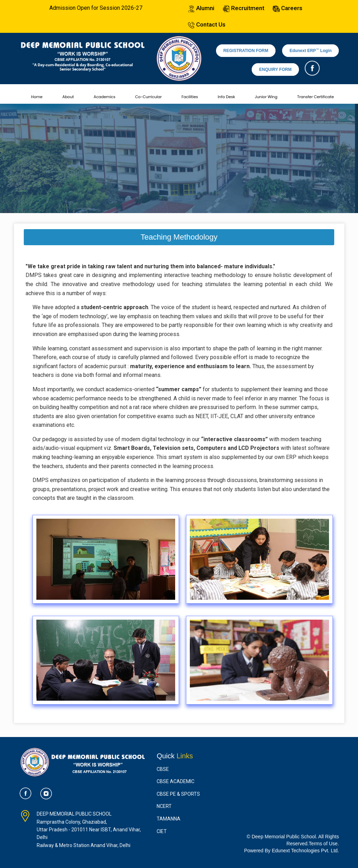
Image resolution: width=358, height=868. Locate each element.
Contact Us (207, 24)
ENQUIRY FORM (275, 70)
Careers (288, 8)
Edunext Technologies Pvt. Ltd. (306, 851)
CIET (162, 831)
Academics (105, 97)
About (68, 97)
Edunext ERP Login (310, 51)
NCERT (164, 806)
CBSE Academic (176, 781)
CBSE (163, 769)
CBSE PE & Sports (178, 794)
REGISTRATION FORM (246, 51)
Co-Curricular (149, 97)
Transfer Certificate (316, 97)
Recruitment (244, 8)
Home (37, 97)
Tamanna (169, 819)
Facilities (190, 97)
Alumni (201, 8)
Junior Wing (266, 97)
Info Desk (226, 97)
